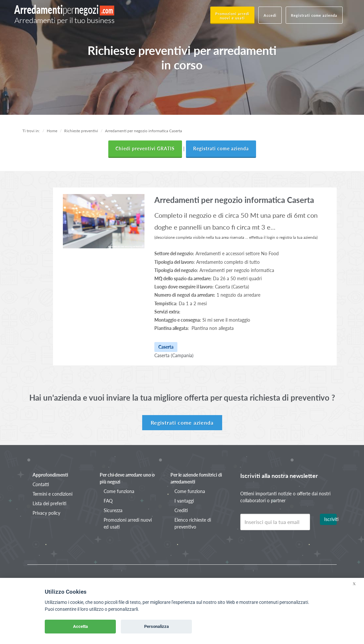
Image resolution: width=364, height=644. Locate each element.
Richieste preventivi (81, 131)
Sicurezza (113, 510)
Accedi (270, 15)
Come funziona (119, 491)
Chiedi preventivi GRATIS (145, 149)
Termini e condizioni (52, 494)
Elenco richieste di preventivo (193, 523)
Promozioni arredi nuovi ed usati (128, 523)
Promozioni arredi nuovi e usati (232, 16)
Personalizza (156, 626)
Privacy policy (46, 513)
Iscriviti (330, 519)
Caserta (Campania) (174, 355)
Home (52, 131)
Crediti (181, 510)
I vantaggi (184, 501)
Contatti (41, 484)
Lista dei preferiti (50, 503)
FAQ (108, 501)
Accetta (80, 626)
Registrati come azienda (314, 15)
